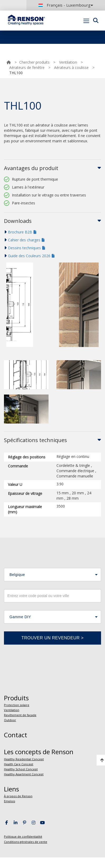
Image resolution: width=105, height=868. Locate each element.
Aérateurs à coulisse (71, 67)
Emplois (9, 801)
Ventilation (68, 62)
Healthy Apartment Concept (24, 774)
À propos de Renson (18, 796)
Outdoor (10, 720)
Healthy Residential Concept (24, 759)
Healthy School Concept (21, 769)
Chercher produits (34, 62)
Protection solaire (17, 705)
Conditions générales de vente (26, 842)
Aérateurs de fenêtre (27, 67)
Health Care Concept (19, 764)
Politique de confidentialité (23, 836)
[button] (52, 575)
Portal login (93, 33)
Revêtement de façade (20, 715)
